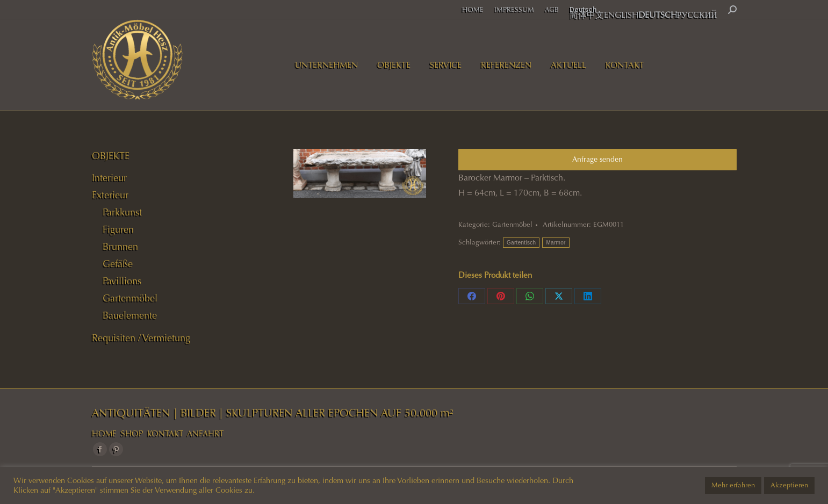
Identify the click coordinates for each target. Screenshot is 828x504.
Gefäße (118, 264)
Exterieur (110, 195)
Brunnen (120, 247)
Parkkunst (122, 212)
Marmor (556, 243)
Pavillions (122, 281)
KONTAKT (165, 434)
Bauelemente (130, 315)
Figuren (118, 229)
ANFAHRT (205, 434)
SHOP (132, 434)
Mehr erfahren (733, 485)
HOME (104, 434)
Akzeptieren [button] (789, 485)
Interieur (109, 178)
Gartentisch (521, 243)
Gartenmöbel (512, 225)
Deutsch (583, 9)
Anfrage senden (597, 159)
